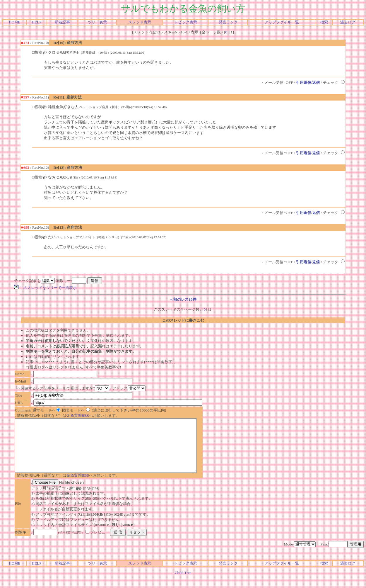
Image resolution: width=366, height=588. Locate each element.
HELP (36, 22)
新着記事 (62, 22)
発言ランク (228, 22)
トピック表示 (186, 22)
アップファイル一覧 (282, 22)
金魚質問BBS (78, 415)
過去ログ (348, 22)
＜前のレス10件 (183, 299)
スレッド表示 (140, 22)
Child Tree (183, 583)
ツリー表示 (97, 22)
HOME (14, 22)
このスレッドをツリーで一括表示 (45, 288)
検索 (324, 22)
